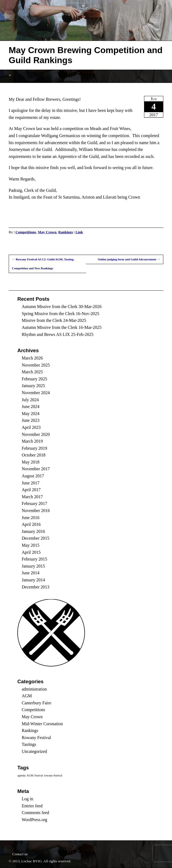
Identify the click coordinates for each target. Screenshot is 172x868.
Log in (27, 799)
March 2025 (32, 372)
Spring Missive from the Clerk (48, 314)
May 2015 (31, 545)
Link (79, 232)
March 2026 (32, 358)
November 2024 (36, 393)
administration (34, 689)
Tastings (29, 744)
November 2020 (36, 434)
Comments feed (35, 813)
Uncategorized (34, 751)
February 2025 (34, 379)
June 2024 (31, 407)
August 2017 (33, 476)
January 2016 (33, 531)
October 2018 (34, 455)
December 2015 (36, 538)
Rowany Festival (36, 738)
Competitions (26, 232)
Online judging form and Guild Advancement (129, 259)
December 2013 (36, 587)
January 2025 (33, 386)
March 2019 (32, 441)
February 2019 (34, 448)
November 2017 (36, 469)
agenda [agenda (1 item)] (21, 775)
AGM (27, 696)
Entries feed (32, 806)
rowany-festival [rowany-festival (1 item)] (53, 775)
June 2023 (31, 420)
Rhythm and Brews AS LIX (46, 334)
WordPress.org (34, 820)
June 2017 (31, 483)
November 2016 (36, 511)
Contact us (20, 854)
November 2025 (36, 365)
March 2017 (32, 497)
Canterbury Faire (36, 703)
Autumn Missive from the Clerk (50, 307)
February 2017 (34, 503)
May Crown (47, 232)
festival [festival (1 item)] (39, 775)
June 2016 (31, 518)
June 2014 (31, 573)
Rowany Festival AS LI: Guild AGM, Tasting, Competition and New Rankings (43, 264)
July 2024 (30, 400)
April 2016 (31, 524)
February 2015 (34, 559)
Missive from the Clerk (42, 320)
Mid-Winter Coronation (42, 724)
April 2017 (31, 490)
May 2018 (31, 462)
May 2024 (31, 414)
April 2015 (31, 552)
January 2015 (33, 566)
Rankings (66, 232)
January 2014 (33, 580)
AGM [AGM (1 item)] (30, 775)
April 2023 (31, 427)
